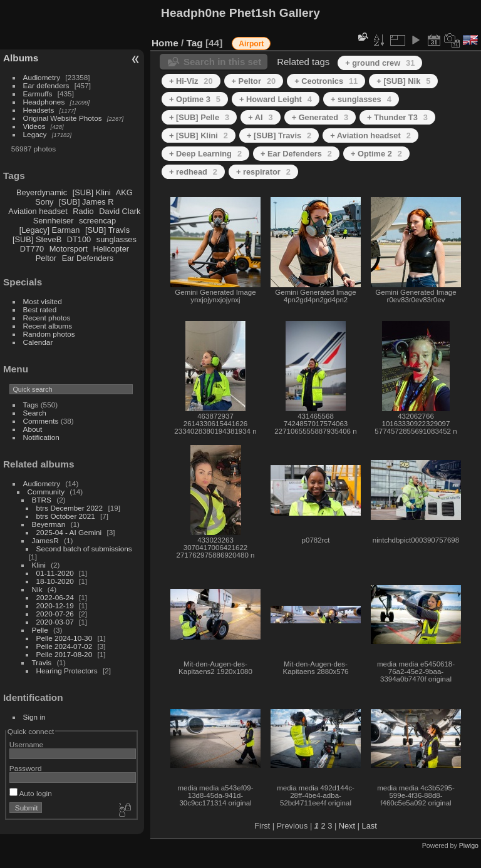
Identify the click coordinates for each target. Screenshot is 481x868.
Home (165, 43)
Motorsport (69, 249)
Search (35, 413)
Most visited (43, 301)
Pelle (40, 630)
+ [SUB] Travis (279, 135)
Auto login (31, 793)
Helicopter (111, 249)
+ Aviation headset (370, 135)
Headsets (39, 110)
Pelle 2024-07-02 (65, 646)
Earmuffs (38, 94)
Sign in (34, 717)
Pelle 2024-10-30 (65, 638)
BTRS (42, 500)
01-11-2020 (55, 573)
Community (46, 492)
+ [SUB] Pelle (199, 117)
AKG (124, 192)
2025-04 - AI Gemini (69, 532)
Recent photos (47, 318)
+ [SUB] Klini (199, 135)
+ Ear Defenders (296, 154)
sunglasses (116, 239)
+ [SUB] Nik (403, 81)
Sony (44, 202)
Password (26, 768)
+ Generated (320, 117)
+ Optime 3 (195, 99)
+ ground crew (380, 63)
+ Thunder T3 (397, 117)
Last (370, 826)
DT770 (32, 249)
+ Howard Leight (276, 99)
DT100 (79, 239)
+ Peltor (254, 81)
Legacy (35, 134)
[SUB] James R (86, 202)
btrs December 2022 (70, 508)
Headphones (44, 102)
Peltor (46, 258)
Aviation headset (38, 211)
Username (26, 744)
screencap (97, 221)
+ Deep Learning (205, 154)
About (33, 429)
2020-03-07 (55, 622)
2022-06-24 (55, 597)
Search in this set (222, 62)
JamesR (45, 540)
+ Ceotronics (326, 81)
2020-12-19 (55, 605)
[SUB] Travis (107, 230)
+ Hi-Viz (191, 81)
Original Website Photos (63, 118)
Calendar (38, 342)
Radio (83, 211)
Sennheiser (54, 221)
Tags (31, 405)
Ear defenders (46, 85)
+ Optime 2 (376, 154)
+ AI (260, 117)
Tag (195, 43)
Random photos (49, 334)
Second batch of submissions (84, 549)
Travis (42, 662)
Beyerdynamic (42, 192)
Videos (34, 126)
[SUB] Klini (92, 192)
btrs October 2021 (66, 516)
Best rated (40, 309)
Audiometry (42, 77)
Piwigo (469, 845)
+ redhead (193, 172)
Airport (251, 44)
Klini (39, 565)
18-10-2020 (55, 581)
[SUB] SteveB (37, 239)
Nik (37, 589)
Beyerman (49, 524)
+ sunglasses (361, 99)
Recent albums (48, 326)
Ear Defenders (88, 258)
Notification (41, 437)
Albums (21, 58)
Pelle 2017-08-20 (65, 654)
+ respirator (263, 172)
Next (347, 826)
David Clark (120, 211)
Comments (41, 421)
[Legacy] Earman (50, 230)
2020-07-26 (55, 614)
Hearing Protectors (67, 671)
